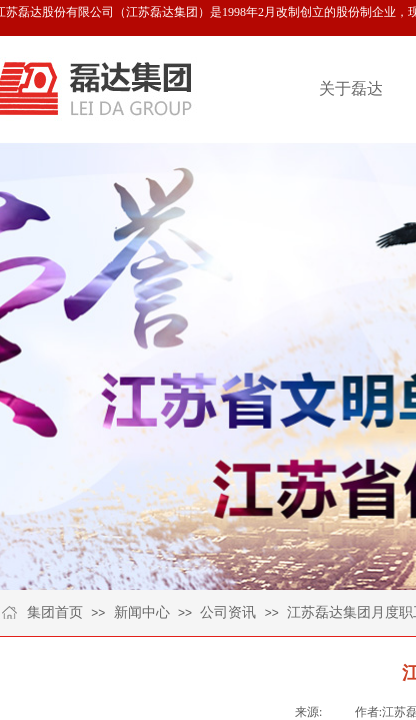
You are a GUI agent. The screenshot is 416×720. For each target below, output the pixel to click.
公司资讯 (228, 612)
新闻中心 (142, 612)
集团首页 (55, 612)
